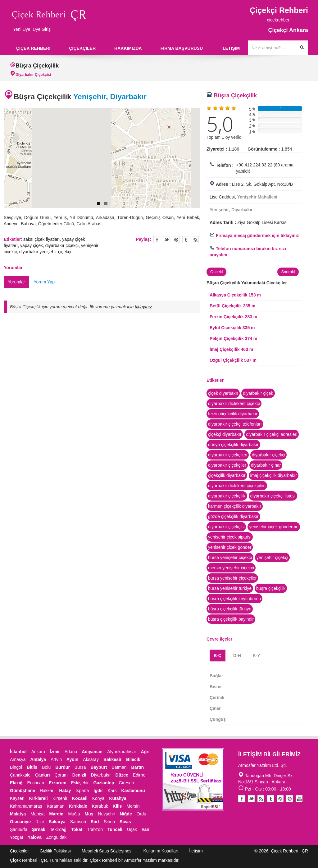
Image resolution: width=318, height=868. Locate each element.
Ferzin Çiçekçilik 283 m (233, 317)
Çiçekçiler (19, 851)
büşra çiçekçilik (271, 588)
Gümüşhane (23, 791)
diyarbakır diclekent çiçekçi (234, 404)
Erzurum (58, 783)
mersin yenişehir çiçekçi (231, 568)
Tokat (77, 829)
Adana (71, 752)
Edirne (139, 775)
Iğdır (98, 791)
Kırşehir (60, 798)
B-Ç (218, 656)
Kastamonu (133, 791)
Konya (98, 798)
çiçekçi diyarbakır (225, 434)
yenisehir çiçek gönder (230, 547)
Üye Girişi (42, 29)
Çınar (215, 708)
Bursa (80, 767)
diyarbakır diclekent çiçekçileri (237, 486)
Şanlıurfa (19, 829)
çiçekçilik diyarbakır (227, 475)
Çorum (61, 775)
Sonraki (288, 272)
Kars (112, 791)
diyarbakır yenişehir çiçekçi (45, 252)
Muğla (74, 814)
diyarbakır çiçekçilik (227, 496)
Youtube (280, 799)
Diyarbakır (128, 97)
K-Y (257, 656)
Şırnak (39, 829)
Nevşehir (107, 814)
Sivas (125, 822)
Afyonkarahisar (122, 752)
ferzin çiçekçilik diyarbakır (233, 414)
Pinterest (289, 799)
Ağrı (145, 752)
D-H (237, 656)
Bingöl (16, 767)
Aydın (72, 759)
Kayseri (17, 798)
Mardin (57, 814)
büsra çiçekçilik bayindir (231, 619)
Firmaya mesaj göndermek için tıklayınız (254, 236)
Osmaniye (20, 822)
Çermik (217, 698)
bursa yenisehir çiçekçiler (232, 578)
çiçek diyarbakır (223, 393)
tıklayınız (143, 307)
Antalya (38, 759)
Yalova (34, 837)
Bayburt (99, 767)
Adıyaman (92, 752)
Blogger (261, 799)
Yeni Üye (22, 29)
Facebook (242, 799)
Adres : (223, 184)
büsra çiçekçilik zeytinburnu (234, 599)
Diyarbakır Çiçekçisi (33, 75)
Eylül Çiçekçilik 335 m (232, 328)
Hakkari (47, 791)
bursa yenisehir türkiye (230, 588)
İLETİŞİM (231, 48)
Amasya (18, 759)
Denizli (79, 775)
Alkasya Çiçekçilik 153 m (235, 295)
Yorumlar (16, 282)
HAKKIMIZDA (128, 48)
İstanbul (18, 752)
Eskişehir (80, 783)
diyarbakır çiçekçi (62, 245)
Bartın (138, 767)
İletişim (196, 851)
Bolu (46, 767)
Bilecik (133, 759)
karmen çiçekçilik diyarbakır (235, 506)
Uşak (132, 829)
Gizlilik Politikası (55, 851)
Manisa (37, 814)
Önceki (216, 272)
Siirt (95, 822)
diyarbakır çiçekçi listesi (273, 496)
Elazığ (16, 783)
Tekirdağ (58, 829)
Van (145, 829)
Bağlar (216, 676)
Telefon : (225, 165)
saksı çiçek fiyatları (41, 239)
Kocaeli (80, 798)
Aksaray (91, 759)
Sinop (109, 822)
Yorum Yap (44, 282)
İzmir (55, 752)
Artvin (56, 759)
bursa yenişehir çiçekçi (230, 558)
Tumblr (270, 799)
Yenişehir (90, 97)
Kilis (117, 806)
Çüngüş (218, 719)
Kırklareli (39, 798)
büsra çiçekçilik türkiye (230, 609)
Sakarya (57, 822)
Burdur (63, 767)
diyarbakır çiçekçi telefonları (235, 424)
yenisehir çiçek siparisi (230, 537)
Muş (89, 814)
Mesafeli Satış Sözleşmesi (107, 851)
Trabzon (95, 829)
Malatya (18, 814)
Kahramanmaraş (26, 806)
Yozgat (16, 837)
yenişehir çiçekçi (272, 558)
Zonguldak (56, 837)
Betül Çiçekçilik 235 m (232, 306)
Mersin (133, 806)
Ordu (141, 814)
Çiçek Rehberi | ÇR (289, 851)
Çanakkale (20, 775)
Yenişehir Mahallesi (257, 197)
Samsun (78, 822)
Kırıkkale (78, 806)
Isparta (82, 791)
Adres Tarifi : (223, 222)
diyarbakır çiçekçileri (228, 455)
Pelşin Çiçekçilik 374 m (233, 338)
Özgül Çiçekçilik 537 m (233, 360)
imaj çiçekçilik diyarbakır (274, 475)
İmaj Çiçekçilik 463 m (231, 349)
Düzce (122, 775)
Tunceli (115, 829)
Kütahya (118, 798)
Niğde (126, 814)
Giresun (126, 783)
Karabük (100, 806)
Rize (40, 822)
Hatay (65, 791)
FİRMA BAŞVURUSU (182, 48)
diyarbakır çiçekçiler (227, 465)
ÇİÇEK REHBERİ (33, 48)
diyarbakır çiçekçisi (226, 527)
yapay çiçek (32, 245)
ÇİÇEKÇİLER (82, 48)
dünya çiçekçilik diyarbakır (233, 445)
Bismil (216, 687)
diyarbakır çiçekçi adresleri (272, 434)
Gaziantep (104, 783)
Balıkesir (112, 759)
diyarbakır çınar (266, 465)
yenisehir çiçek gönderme (274, 527)
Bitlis (32, 767)
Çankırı (42, 775)
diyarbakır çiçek (258, 393)
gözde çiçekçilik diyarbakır (233, 516)
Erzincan (35, 783)
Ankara (38, 752)
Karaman (56, 806)
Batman (119, 767)
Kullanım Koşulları (161, 851)
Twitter (166, 240)
